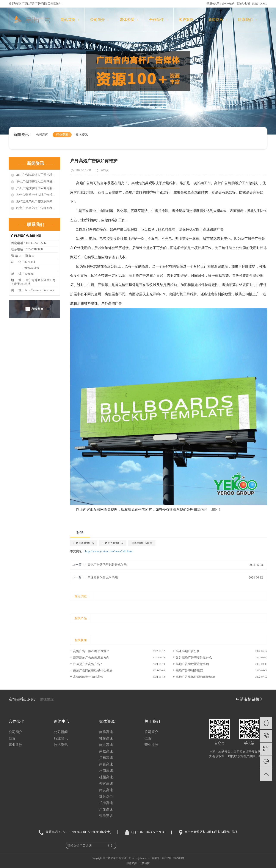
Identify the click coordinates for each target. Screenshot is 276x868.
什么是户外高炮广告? (87, 664)
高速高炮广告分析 (188, 651)
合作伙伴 (159, 20)
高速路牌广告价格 (142, 543)
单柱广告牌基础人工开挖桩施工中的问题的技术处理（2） (37, 182)
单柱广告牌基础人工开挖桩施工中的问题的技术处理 (37, 175)
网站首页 (70, 20)
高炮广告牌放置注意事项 (192, 664)
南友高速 (106, 790)
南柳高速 (106, 732)
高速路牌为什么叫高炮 (103, 577)
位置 (12, 738)
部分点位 (106, 796)
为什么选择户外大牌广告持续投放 (37, 195)
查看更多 (106, 816)
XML (264, 4)
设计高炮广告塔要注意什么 (194, 658)
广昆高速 (106, 809)
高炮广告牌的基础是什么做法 (107, 565)
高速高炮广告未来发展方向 (91, 658)
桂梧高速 (106, 777)
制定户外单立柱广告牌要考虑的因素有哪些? (37, 208)
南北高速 (106, 745)
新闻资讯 (218, 20)
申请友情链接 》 (250, 699)
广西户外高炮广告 (113, 543)
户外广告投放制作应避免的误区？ (37, 188)
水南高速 (106, 771)
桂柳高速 (106, 738)
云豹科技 (144, 863)
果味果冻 (47, 699)
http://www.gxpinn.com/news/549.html (109, 551)
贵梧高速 (106, 758)
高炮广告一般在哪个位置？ (91, 651)
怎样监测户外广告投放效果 (34, 201)
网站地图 (243, 4)
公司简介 (100, 20)
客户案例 (188, 20)
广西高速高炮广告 (84, 543)
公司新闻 (42, 135)
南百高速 (106, 764)
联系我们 (247, 20)
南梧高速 (106, 751)
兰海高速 (106, 803)
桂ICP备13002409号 (173, 858)
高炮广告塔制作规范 (189, 671)
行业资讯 (62, 135)
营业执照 (16, 745)
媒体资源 (129, 20)
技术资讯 (82, 135)
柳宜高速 (106, 784)
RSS (255, 4)
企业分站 (228, 4)
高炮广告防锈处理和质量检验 (195, 677)
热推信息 (213, 4)
